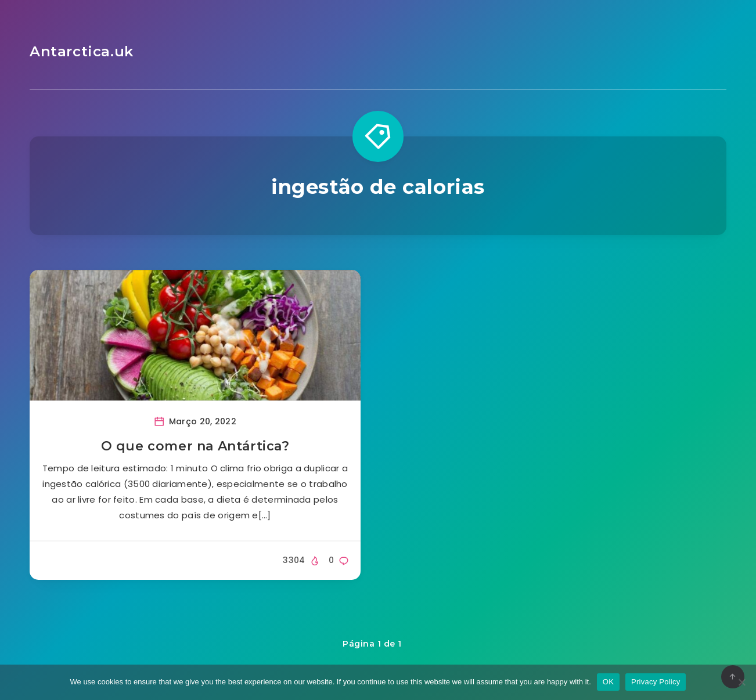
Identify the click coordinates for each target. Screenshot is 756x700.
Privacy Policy (656, 682)
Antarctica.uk (82, 51)
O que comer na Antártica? (195, 446)
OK (608, 682)
